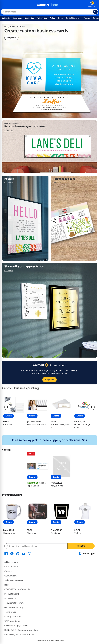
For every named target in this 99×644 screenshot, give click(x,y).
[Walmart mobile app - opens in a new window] (87, 554)
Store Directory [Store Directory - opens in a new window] (11, 567)
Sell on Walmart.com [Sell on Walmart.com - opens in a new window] (14, 580)
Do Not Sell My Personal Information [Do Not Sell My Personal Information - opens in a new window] (21, 630)
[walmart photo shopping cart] (92, 5)
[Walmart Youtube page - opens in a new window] (24, 554)
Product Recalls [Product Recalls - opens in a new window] (12, 594)
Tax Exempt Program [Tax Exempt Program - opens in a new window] (14, 603)
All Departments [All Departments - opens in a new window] (12, 562)
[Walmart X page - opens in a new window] (12, 554)
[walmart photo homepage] (47, 5)
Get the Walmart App (14, 607)
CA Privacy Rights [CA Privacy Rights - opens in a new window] (12, 621)
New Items (17, 18)
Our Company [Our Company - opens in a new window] (11, 576)
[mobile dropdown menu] (5, 5)
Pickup (53, 18)
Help (7, 585)
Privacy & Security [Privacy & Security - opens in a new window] (13, 616)
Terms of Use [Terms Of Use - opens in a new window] (10, 612)
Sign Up (81, 546)
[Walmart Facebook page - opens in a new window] (6, 554)
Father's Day (42, 18)
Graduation (29, 18)
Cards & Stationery (73, 18)
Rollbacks (6, 18)
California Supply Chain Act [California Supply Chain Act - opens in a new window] (17, 626)
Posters (87, 18)
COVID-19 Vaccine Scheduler (18, 589)
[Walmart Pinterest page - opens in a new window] (18, 554)
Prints (61, 18)
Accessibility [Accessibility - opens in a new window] (10, 598)
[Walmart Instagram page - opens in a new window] (30, 554)
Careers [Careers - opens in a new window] (8, 571)
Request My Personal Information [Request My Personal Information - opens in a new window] (20, 635)
